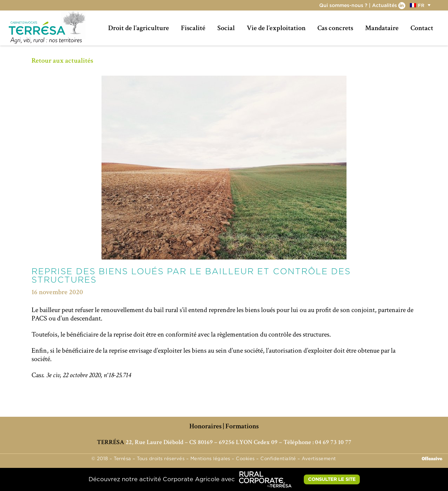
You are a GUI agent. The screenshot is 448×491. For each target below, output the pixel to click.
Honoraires (205, 426)
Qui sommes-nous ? (343, 5)
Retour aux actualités (62, 61)
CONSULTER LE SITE (332, 479)
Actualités (384, 5)
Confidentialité (278, 459)
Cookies (245, 459)
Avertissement (319, 459)
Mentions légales (210, 459)
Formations (242, 426)
